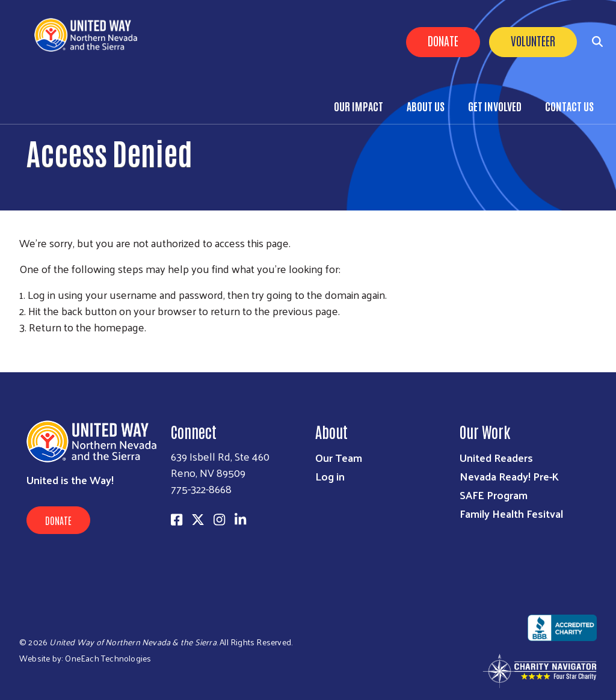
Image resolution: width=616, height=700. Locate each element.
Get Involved (495, 106)
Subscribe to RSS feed (24, 349)
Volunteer (533, 40)
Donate (443, 40)
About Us (426, 106)
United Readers (496, 457)
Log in (330, 476)
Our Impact (359, 106)
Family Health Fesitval (511, 513)
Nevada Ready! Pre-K (509, 476)
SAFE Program (494, 495)
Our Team (339, 457)
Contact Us (569, 106)
